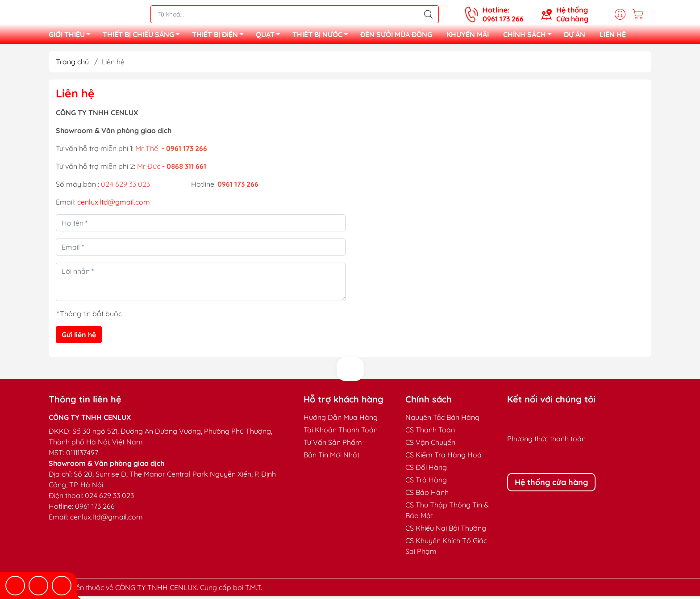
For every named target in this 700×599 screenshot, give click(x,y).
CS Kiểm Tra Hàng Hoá (444, 457)
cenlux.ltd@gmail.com (114, 205)
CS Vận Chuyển (430, 445)
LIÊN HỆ (613, 36)
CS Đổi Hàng (426, 470)
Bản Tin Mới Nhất (331, 457)
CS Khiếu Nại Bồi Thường (446, 531)
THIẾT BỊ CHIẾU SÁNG (144, 37)
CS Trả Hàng (426, 482)
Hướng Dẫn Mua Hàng (341, 420)
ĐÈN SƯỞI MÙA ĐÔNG (396, 36)
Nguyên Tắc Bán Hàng (442, 420)
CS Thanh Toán (430, 432)
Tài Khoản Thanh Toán (341, 432)
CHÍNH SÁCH (530, 37)
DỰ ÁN (575, 36)
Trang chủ (72, 64)
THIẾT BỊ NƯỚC (323, 37)
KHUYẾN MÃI (468, 36)
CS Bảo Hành (427, 495)
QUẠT (271, 37)
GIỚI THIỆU (72, 37)
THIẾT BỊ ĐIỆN (220, 37)
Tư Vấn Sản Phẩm (333, 445)
